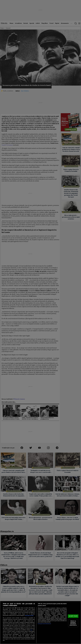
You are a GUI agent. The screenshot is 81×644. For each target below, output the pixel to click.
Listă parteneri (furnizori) (44, 624)
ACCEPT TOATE (73, 616)
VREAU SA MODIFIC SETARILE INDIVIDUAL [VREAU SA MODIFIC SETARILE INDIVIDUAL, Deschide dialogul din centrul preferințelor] (73, 623)
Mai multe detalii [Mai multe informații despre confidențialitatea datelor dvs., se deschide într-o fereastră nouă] (29, 615)
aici (31, 630)
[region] (40, 622)
